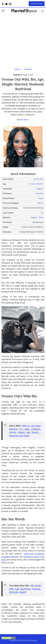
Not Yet (40, 203)
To (20, 429)
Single (41, 198)
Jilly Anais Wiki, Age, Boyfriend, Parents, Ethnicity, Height (25, 589)
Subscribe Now (37, 4)
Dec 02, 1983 (38, 179)
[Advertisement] (23, 38)
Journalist (39, 193)
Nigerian (40, 189)
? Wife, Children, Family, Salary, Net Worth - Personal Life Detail (25, 432)
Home (17, 69)
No (42, 213)
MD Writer (24, 120)
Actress (28, 69)
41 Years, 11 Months (36, 184)
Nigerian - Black (37, 217)
